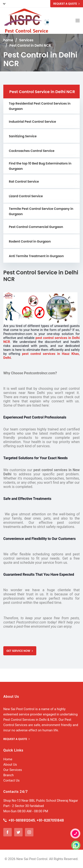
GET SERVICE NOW (20, 651)
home (8, 40)
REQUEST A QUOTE (67, 4)
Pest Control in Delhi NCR (30, 45)
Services (26, 40)
